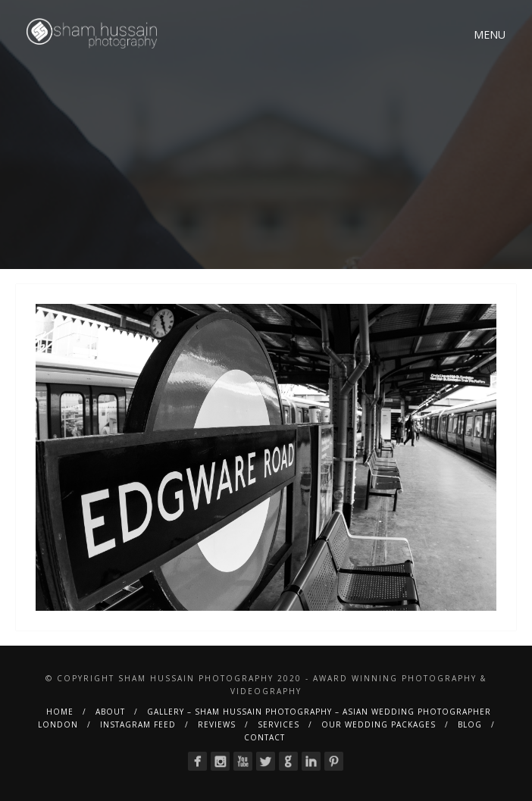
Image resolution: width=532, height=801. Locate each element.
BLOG (470, 724)
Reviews (217, 724)
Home (60, 712)
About (110, 712)
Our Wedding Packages (379, 724)
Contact (264, 737)
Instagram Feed (138, 724)
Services (279, 724)
